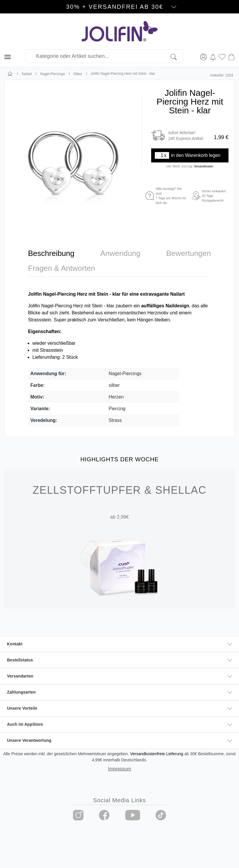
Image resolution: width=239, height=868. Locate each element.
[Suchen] (177, 56)
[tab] (51, 253)
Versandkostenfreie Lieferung (157, 754)
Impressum (120, 769)
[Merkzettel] (222, 56)
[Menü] (8, 56)
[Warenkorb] (231, 56)
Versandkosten (203, 166)
